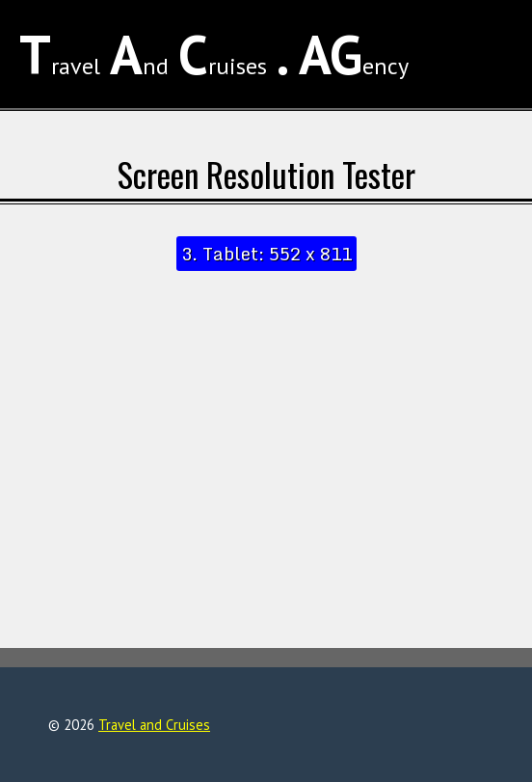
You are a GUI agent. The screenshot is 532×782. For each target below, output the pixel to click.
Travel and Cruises (154, 725)
